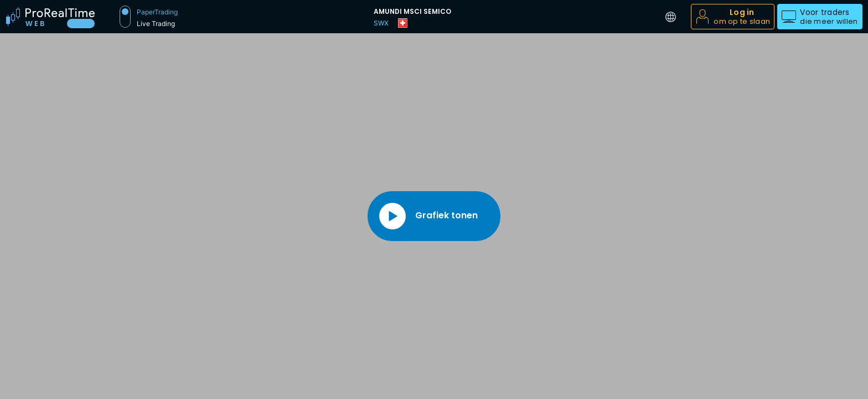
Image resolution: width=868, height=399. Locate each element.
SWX (381, 23)
